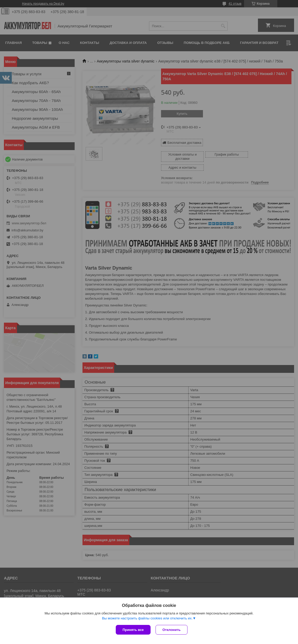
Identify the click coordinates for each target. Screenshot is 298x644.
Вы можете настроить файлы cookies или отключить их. (147, 618)
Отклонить (172, 630)
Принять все (133, 630)
